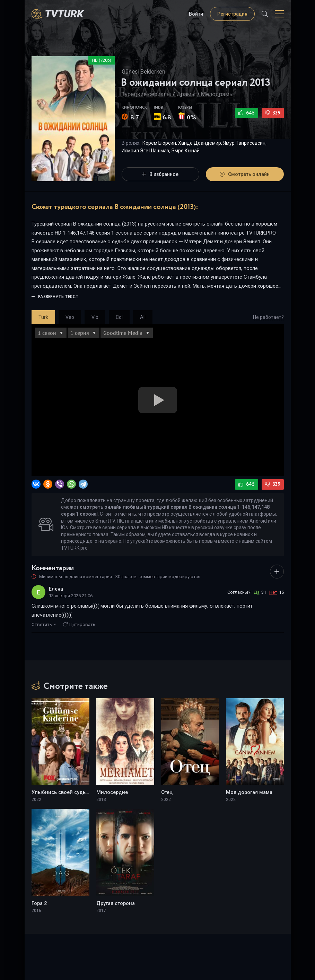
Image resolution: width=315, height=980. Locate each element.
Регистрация (232, 14)
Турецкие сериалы (146, 94)
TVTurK (64, 14)
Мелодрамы (217, 94)
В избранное (160, 174)
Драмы (186, 94)
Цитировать (79, 624)
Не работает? (268, 317)
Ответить (44, 624)
